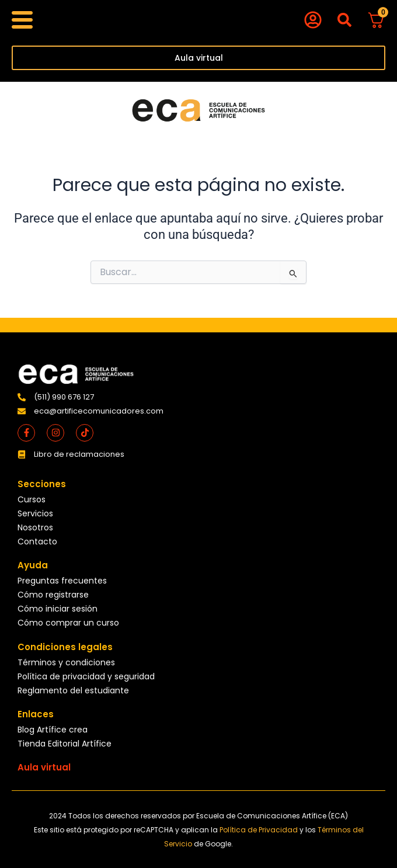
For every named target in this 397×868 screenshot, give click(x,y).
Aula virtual (44, 767)
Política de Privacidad (260, 830)
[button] (344, 20)
